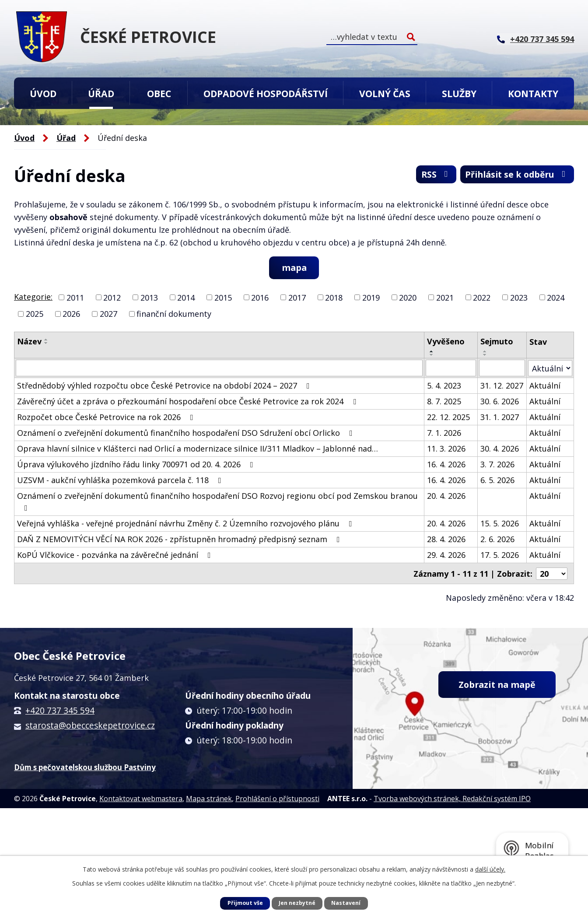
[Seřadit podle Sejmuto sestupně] (486, 355)
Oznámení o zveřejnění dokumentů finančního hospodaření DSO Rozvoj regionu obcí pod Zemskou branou (217, 502)
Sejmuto (497, 342)
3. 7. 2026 (498, 465)
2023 (519, 298)
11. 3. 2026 (446, 449)
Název (29, 342)
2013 (149, 298)
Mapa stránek (209, 799)
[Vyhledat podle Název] (219, 368)
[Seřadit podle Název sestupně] (46, 343)
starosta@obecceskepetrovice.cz (90, 725)
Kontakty (533, 93)
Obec (159, 93)
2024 (556, 298)
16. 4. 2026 (446, 465)
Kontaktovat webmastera (141, 799)
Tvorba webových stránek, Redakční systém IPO (452, 799)
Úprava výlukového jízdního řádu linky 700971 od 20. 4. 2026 (137, 465)
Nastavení (346, 903)
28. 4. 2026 (446, 540)
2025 (35, 314)
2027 (108, 314)
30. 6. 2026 (500, 402)
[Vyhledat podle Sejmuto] (502, 368)
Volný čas (385, 93)
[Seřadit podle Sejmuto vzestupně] (486, 352)
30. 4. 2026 (500, 449)
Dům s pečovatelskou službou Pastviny (85, 767)
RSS (429, 175)
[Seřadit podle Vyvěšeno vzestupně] (432, 352)
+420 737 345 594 (60, 710)
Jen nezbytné (297, 903)
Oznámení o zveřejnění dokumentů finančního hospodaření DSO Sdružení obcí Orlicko (187, 433)
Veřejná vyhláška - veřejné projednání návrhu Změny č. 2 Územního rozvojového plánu (186, 524)
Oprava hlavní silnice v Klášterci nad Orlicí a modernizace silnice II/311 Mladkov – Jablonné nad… (198, 449)
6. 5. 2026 (498, 480)
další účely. (490, 869)
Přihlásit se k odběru (514, 175)
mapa (294, 268)
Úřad (101, 93)
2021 (445, 298)
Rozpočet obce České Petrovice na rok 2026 (107, 417)
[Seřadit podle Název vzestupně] (46, 340)
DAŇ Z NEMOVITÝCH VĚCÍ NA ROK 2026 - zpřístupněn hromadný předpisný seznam (180, 540)
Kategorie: (33, 297)
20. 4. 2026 (446, 496)
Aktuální (545, 386)
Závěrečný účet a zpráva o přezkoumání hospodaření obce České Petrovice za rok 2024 (188, 402)
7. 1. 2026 (444, 433)
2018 (334, 298)
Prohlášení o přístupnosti (277, 799)
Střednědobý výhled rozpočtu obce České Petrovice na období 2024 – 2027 (165, 386)
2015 (223, 298)
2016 (260, 298)
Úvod (43, 93)
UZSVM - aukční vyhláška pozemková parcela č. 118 (121, 480)
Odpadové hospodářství (266, 93)
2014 (186, 298)
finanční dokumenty (174, 314)
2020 (408, 298)
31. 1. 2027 (500, 417)
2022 (482, 298)
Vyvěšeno (446, 342)
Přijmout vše (245, 903)
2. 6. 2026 (498, 540)
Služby (459, 93)
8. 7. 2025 (444, 402)
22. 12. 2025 (448, 417)
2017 (297, 298)
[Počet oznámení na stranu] (552, 574)
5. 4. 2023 (444, 386)
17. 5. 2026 (500, 555)
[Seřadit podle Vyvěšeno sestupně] (432, 355)
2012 (112, 298)
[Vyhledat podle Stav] (550, 368)
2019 (371, 298)
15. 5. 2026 (500, 524)
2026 (71, 314)
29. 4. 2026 (446, 555)
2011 (75, 298)
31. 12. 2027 (502, 386)
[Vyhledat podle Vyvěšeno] (451, 368)
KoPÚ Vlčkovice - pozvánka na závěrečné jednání (116, 555)
